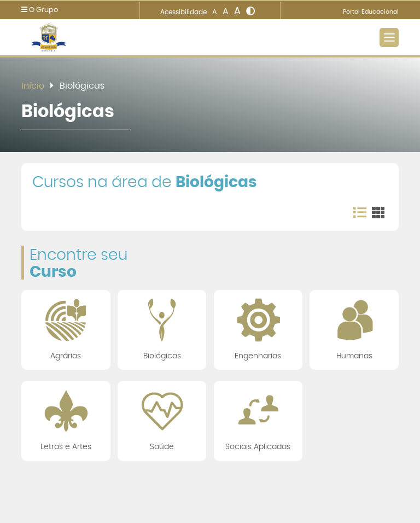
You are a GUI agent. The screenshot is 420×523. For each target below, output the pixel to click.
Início (33, 86)
